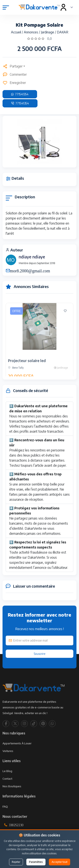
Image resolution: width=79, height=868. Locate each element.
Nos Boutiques (12, 794)
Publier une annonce (40, 856)
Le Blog (7, 778)
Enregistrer (14, 83)
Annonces (31, 32)
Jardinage (48, 32)
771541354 (20, 94)
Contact (7, 786)
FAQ (5, 814)
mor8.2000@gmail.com (30, 270)
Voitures (8, 758)
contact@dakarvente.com (27, 842)
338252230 (16, 832)
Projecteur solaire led (27, 368)
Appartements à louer (17, 751)
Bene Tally (16, 375)
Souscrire (40, 654)
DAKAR (63, 32)
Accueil (16, 32)
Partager (13, 66)
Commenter (15, 74)
